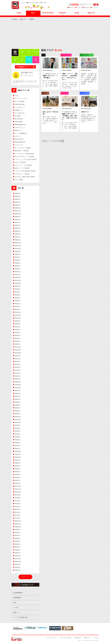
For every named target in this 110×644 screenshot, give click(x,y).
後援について (17, 612)
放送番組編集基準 (18, 593)
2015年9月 (18, 564)
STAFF (77, 13)
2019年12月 (18, 417)
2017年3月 (18, 512)
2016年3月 (18, 547)
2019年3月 (18, 443)
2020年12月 (18, 382)
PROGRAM (62, 13)
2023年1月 (18, 309)
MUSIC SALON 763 (20, 142)
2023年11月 (18, 280)
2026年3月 (18, 199)
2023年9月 (18, 286)
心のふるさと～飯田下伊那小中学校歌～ (25, 177)
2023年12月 (18, 277)
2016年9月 (18, 530)
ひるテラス (18, 136)
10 (59, 141)
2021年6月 (18, 364)
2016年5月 (18, 541)
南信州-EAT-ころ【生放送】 (22, 151)
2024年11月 (18, 246)
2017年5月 (18, 506)
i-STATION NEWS (48, 13)
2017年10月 (18, 492)
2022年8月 (18, 324)
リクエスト (79, 7)
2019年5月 (18, 437)
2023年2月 (18, 306)
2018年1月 (18, 483)
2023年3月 (18, 304)
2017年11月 (18, 489)
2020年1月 (18, 414)
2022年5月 (18, 333)
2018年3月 (18, 477)
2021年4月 (18, 370)
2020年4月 (18, 405)
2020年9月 (18, 390)
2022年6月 (18, 330)
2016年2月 (18, 550)
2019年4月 (18, 440)
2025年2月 (18, 237)
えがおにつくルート (20, 127)
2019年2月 (18, 446)
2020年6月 (18, 399)
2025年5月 (18, 228)
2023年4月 (18, 301)
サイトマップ (95, 7)
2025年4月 (18, 231)
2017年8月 (18, 498)
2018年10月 (18, 457)
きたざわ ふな (27, 75)
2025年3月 (18, 234)
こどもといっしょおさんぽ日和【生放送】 (26, 159)
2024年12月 (18, 243)
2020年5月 (18, 402)
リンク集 (16, 607)
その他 (17, 96)
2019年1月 (18, 448)
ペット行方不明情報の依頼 (20, 617)
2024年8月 (18, 254)
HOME (19, 13)
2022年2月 (18, 341)
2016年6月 (18, 538)
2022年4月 (18, 335)
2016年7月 (18, 535)
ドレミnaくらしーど (20, 107)
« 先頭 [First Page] (44, 141)
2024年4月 (18, 266)
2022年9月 (18, 321)
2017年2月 (18, 515)
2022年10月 (18, 318)
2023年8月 (18, 289)
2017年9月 (18, 495)
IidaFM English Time (20, 125)
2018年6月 (18, 469)
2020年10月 (18, 388)
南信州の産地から (19, 139)
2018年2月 (18, 480)
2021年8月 (18, 359)
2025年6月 (18, 225)
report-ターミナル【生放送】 (22, 168)
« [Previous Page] (48, 141)
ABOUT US (91, 13)
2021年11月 (18, 350)
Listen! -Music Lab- (20, 104)
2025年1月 (18, 240)
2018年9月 (18, 460)
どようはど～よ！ (27, 73)
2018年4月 (18, 475)
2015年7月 (18, 570)
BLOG (33, 13)
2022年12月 (18, 312)
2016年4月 (18, 544)
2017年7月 (18, 501)
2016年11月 (18, 524)
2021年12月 (18, 347)
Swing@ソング (19, 110)
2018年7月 (18, 466)
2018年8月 (18, 463)
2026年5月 (18, 193)
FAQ (15, 603)
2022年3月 (18, 338)
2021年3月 (18, 373)
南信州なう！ (18, 130)
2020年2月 (18, 411)
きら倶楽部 (18, 116)
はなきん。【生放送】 (20, 162)
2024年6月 (18, 260)
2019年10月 (18, 422)
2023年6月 (18, 295)
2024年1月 (18, 275)
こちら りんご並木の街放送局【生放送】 (25, 171)
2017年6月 (18, 504)
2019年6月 (18, 434)
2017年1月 (18, 518)
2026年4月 (18, 196)
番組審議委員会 (17, 598)
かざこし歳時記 (19, 180)
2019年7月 (18, 431)
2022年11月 (18, 315)
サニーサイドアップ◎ (21, 98)
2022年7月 (18, 327)
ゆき (32, 75)
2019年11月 (18, 419)
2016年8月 (18, 533)
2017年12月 (18, 486)
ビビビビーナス (19, 145)
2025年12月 (18, 208)
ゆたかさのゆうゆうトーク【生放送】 (25, 156)
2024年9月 (18, 251)
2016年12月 (18, 521)
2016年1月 (18, 553)
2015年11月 (18, 559)
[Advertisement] (55, 34)
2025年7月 (18, 222)
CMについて (72, 7)
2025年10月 (18, 214)
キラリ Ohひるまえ (20, 113)
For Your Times (19, 119)
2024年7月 (18, 257)
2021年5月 (18, 367)
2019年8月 (18, 428)
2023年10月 (18, 283)
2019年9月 (18, 425)
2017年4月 (18, 509)
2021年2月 (18, 376)
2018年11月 (18, 454)
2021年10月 (18, 353)
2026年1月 (18, 205)
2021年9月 (18, 356)
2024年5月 (18, 263)
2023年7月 (18, 292)
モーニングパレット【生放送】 (23, 148)
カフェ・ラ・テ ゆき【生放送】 (23, 165)
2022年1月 (18, 344)
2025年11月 (18, 211)
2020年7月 (18, 396)
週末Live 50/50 (19, 122)
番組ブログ (23, 19)
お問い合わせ (87, 7)
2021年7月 (18, 361)
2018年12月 (18, 451)
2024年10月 (18, 249)
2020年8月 (18, 393)
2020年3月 (18, 408)
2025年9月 (18, 217)
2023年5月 (18, 298)
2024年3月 (18, 269)
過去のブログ (25, 577)
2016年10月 (18, 527)
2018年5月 (18, 472)
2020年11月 (18, 385)
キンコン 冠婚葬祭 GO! (21, 133)
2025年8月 (18, 220)
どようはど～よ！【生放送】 (22, 174)
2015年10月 (18, 562)
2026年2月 (18, 202)
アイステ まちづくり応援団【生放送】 (25, 154)
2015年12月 (18, 556)
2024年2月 (18, 272)
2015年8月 (18, 567)
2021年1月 (18, 379)
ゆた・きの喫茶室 (19, 101)
